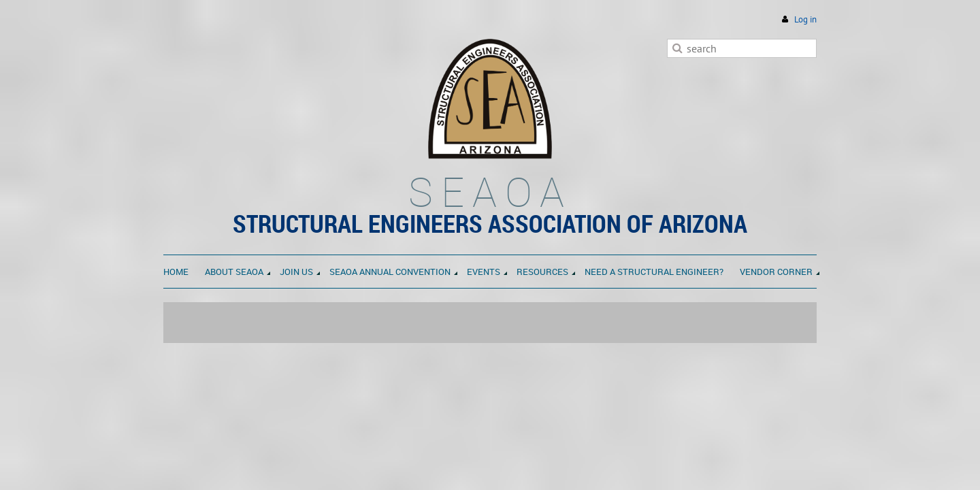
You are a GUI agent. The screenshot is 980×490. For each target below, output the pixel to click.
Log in (805, 19)
